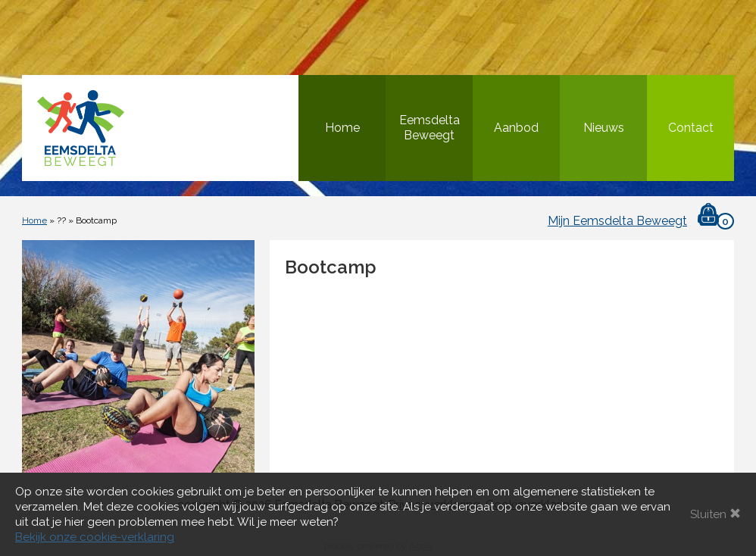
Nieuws (604, 128)
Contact (691, 128)
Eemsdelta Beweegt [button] (430, 128)
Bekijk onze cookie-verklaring (95, 537)
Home (342, 128)
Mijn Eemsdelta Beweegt (617, 221)
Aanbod (516, 128)
